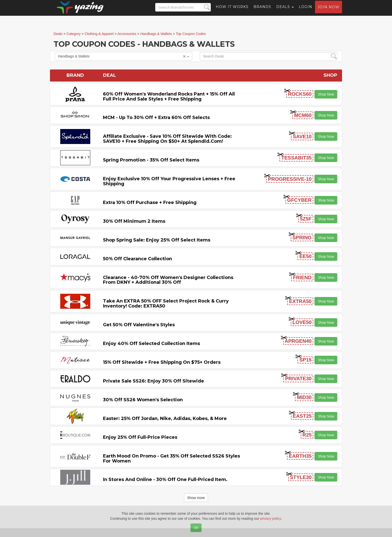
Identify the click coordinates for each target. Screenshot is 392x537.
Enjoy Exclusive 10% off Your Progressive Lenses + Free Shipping (169, 181)
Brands (262, 11)
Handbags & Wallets (123, 56)
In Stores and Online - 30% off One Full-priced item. (165, 479)
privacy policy (271, 518)
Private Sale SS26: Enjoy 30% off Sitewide (153, 381)
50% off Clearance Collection (137, 259)
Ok (196, 528)
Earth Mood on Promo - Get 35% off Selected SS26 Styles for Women (171, 458)
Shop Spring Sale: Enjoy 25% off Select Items (157, 240)
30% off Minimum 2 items (134, 221)
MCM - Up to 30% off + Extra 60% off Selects (156, 117)
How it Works (232, 11)
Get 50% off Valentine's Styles (139, 325)
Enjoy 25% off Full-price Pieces (140, 437)
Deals (285, 11)
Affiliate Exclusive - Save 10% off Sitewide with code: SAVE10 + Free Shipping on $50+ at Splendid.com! (167, 139)
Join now (328, 11)
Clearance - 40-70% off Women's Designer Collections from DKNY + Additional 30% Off (168, 280)
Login (305, 11)
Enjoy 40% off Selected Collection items (151, 343)
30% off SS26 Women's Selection (143, 400)
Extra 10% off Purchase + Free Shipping (150, 202)
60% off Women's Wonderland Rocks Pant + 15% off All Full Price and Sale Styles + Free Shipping (169, 96)
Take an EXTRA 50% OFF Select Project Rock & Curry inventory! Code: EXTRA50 (166, 303)
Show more (196, 498)
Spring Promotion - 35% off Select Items (151, 160)
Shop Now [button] (326, 94)
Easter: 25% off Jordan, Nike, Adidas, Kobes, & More (165, 418)
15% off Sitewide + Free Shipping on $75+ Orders (162, 362)
